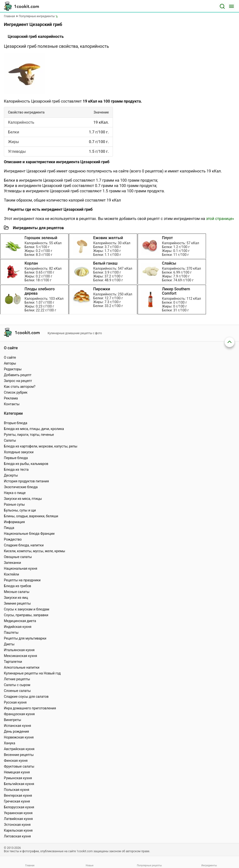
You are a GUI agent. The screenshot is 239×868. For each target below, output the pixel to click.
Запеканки (12, 563)
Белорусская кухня (19, 807)
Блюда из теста (16, 470)
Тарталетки (13, 662)
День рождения (16, 731)
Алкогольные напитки (22, 667)
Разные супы (14, 504)
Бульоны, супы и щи (20, 510)
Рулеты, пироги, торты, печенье (29, 435)
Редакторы (13, 369)
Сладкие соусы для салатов (26, 697)
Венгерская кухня (18, 795)
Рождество (13, 539)
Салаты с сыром (17, 685)
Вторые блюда (16, 423)
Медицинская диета (20, 621)
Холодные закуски (19, 452)
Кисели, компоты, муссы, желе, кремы (34, 551)
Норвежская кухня (19, 737)
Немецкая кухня (17, 772)
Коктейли (11, 574)
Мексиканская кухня (20, 656)
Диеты (9, 644)
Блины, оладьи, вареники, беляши (31, 516)
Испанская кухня (17, 726)
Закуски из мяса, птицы (23, 499)
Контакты (12, 404)
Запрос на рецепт (18, 381)
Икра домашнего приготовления (30, 708)
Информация (14, 522)
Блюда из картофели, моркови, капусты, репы (41, 446)
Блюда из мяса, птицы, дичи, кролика (34, 429)
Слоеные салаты (17, 691)
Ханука (9, 743)
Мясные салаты (17, 592)
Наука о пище (15, 493)
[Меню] (231, 6)
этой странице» (220, 219)
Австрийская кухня (19, 749)
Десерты (11, 475)
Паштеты (11, 633)
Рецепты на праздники (22, 580)
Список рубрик (16, 392)
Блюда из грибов (17, 586)
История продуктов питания (26, 481)
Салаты (10, 440)
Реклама (11, 398)
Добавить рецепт (18, 375)
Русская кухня (15, 702)
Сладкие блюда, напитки (24, 545)
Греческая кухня (17, 801)
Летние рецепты (17, 679)
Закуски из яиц (16, 598)
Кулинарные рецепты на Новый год (32, 673)
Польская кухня (17, 790)
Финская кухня (16, 761)
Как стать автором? (20, 387)
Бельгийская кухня (19, 784)
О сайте (10, 357)
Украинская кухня (18, 813)
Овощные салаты (18, 557)
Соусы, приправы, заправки (26, 615)
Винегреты (13, 720)
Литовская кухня (17, 836)
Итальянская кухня (19, 650)
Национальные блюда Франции (29, 534)
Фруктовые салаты (19, 766)
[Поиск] (222, 6)
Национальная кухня (21, 568)
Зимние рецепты (17, 603)
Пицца (9, 528)
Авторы (10, 363)
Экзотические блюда (21, 487)
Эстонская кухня (17, 825)
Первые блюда (16, 458)
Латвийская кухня (18, 819)
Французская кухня (19, 714)
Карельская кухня (18, 830)
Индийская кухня (18, 627)
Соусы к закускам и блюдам (27, 609)
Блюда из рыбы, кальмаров (26, 464)
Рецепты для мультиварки (25, 638)
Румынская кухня (18, 778)
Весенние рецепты (19, 755)
